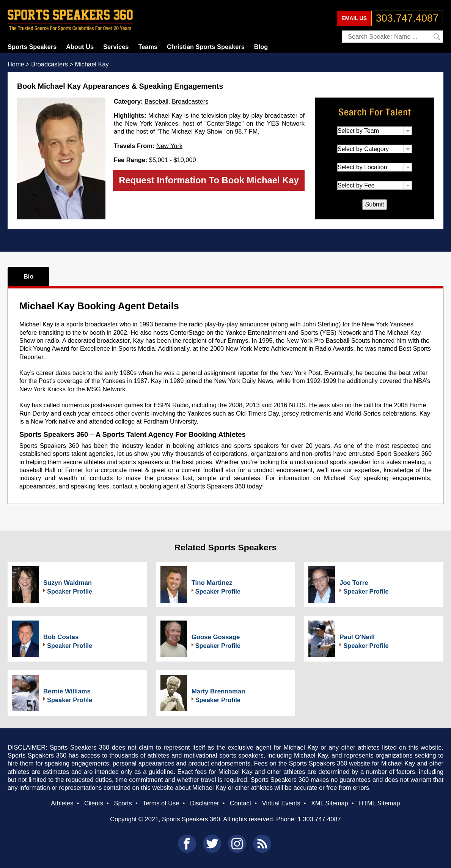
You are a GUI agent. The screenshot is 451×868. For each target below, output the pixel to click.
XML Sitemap (330, 803)
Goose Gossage (216, 637)
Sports (123, 803)
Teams (148, 47)
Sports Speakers (32, 47)
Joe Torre (354, 583)
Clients (94, 803)
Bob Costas (61, 637)
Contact (240, 803)
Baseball (156, 101)
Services (116, 47)
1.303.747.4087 (319, 819)
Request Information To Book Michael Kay (209, 180)
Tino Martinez (212, 583)
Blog (261, 47)
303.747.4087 (407, 18)
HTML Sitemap (379, 803)
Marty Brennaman (218, 691)
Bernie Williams (67, 691)
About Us (80, 47)
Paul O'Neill (357, 637)
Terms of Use (161, 803)
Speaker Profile (70, 591)
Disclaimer (204, 803)
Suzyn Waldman (68, 583)
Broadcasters (190, 101)
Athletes (62, 803)
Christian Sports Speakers (206, 47)
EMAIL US (354, 18)
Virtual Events (281, 803)
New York (169, 146)
